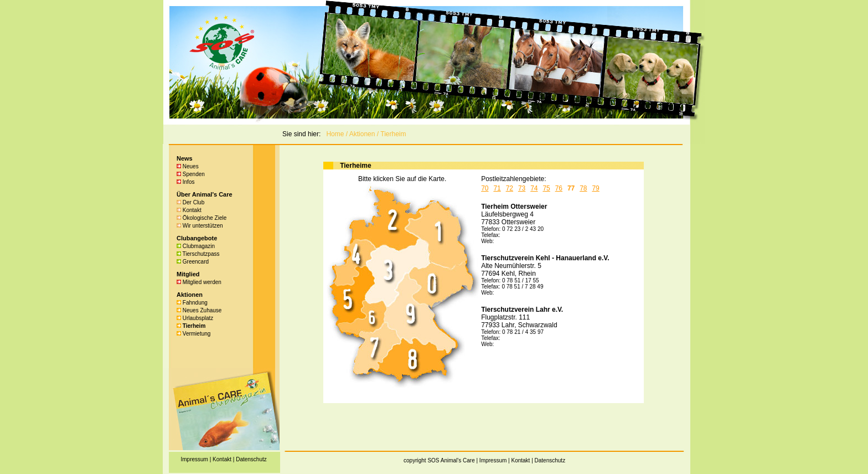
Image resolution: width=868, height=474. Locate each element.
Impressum (493, 460)
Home (335, 134)
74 (534, 188)
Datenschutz (550, 460)
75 (546, 188)
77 (571, 188)
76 (559, 188)
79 (595, 188)
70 (485, 188)
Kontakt (520, 460)
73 (522, 188)
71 (497, 188)
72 (510, 188)
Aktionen (362, 134)
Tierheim (393, 134)
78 (583, 188)
